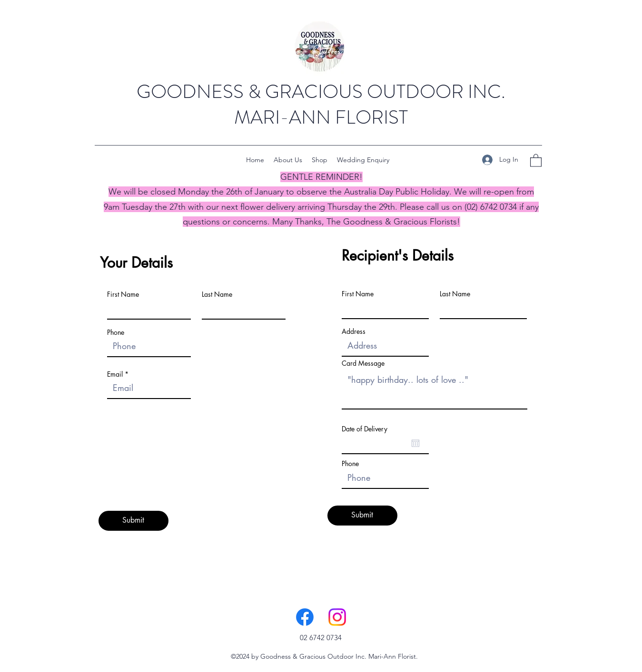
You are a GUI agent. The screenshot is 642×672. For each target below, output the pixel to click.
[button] (536, 160)
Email (115, 374)
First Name (123, 294)
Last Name (217, 294)
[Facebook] (305, 617)
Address (354, 331)
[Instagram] (337, 617)
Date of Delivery (365, 429)
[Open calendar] (415, 443)
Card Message (363, 363)
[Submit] (133, 521)
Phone (116, 332)
